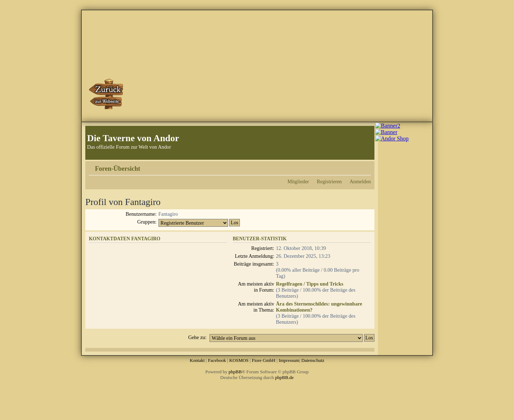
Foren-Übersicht (118, 169)
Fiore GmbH (263, 360)
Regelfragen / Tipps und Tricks (310, 284)
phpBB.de (284, 377)
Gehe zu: (197, 337)
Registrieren (329, 181)
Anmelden (360, 181)
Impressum (289, 360)
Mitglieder (298, 181)
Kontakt (197, 360)
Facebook (217, 360)
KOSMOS (239, 360)
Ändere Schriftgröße (366, 166)
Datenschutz (313, 360)
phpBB (235, 372)
